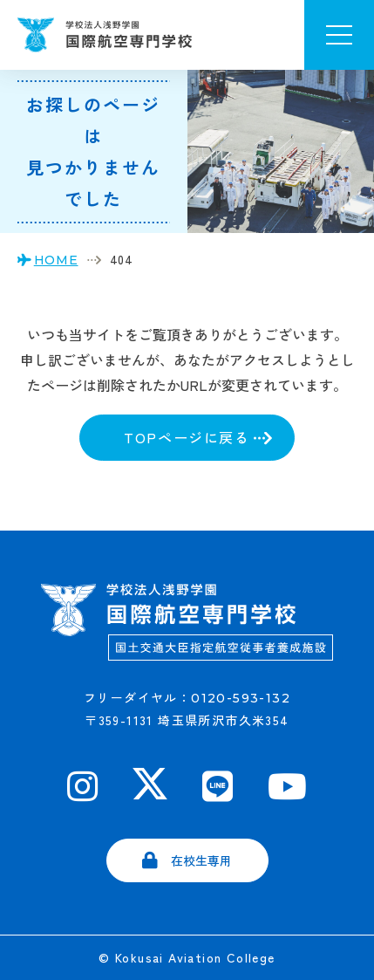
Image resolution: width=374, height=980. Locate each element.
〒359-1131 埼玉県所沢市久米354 (187, 720)
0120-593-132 (241, 698)
